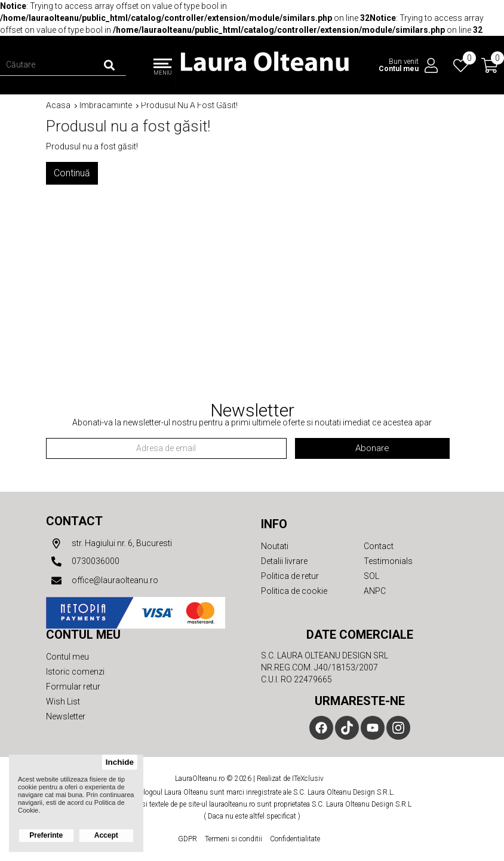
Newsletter (66, 716)
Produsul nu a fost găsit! (189, 105)
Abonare (372, 448)
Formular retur (73, 687)
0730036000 (83, 562)
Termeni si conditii (233, 839)
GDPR (188, 839)
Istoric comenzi (75, 672)
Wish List (63, 701)
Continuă (72, 173)
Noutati (275, 546)
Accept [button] (106, 835)
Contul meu (67, 657)
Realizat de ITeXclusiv (290, 779)
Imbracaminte (106, 105)
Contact (74, 521)
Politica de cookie (294, 591)
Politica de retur (290, 576)
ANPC (375, 591)
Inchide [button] (120, 762)
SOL (371, 576)
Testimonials (388, 561)
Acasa (58, 105)
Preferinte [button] (46, 835)
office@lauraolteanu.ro (102, 581)
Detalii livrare (284, 561)
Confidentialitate (295, 839)
